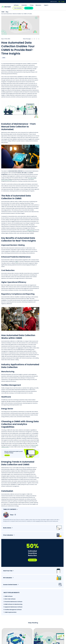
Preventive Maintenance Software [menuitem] (42, 584)
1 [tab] (21, 564)
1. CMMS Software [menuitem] (49, 111)
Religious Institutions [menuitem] (41, 610)
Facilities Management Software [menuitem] (41, 590)
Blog (7, 12)
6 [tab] (34, 564)
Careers (3, 604)
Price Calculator (18, 8)
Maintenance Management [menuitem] (54, 589)
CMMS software (31, 230)
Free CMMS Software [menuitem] (56, 613)
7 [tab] (37, 564)
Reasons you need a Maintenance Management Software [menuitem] (57, 609)
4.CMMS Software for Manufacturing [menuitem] (50, 121)
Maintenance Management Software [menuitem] (42, 594)
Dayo (53, 19)
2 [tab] (23, 564)
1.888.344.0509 (53, 2)
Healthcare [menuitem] (39, 605)
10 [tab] (45, 564)
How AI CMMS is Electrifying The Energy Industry (47, 547)
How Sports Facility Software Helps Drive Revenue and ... (16, 547)
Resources (39, 5)
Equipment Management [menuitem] (57, 592)
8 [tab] (39, 564)
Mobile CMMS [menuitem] (54, 615)
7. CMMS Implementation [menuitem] (51, 132)
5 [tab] (31, 564)
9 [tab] (42, 564)
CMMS (3, 12)
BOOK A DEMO (29, 8)
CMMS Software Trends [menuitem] (56, 603)
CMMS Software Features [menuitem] (57, 605)
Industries (25, 5)
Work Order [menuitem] (54, 583)
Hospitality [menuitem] (39, 607)
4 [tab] (29, 564)
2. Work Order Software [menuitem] (51, 113)
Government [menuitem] (39, 615)
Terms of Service (25, 627)
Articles (53, 599)
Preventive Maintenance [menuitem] (57, 585)
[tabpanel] (17, 539)
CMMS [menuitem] (53, 581)
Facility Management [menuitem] (56, 594)
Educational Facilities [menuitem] (41, 617)
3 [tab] (26, 564)
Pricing (32, 5)
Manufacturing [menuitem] (40, 603)
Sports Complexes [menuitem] (40, 612)
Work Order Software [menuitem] (41, 587)
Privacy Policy (35, 627)
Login (63, 2)
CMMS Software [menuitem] (40, 581)
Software (17, 5)
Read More (27, 556)
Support (46, 5)
